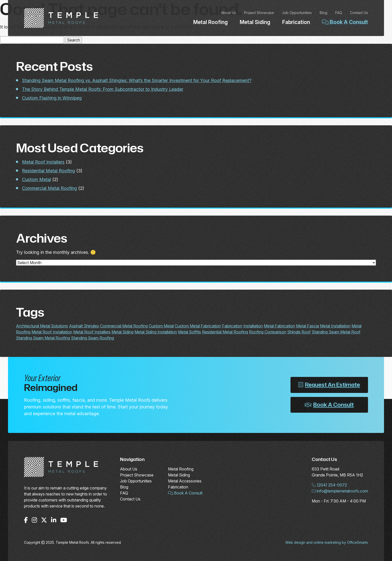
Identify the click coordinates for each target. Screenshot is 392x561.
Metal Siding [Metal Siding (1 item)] (122, 332)
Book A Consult (345, 22)
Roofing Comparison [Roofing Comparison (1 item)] (268, 332)
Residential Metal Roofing (48, 171)
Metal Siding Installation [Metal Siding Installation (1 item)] (156, 332)
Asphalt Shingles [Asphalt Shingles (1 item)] (84, 326)
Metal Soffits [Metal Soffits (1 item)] (189, 332)
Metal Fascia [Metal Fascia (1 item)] (307, 326)
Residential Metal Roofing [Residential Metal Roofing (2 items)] (225, 332)
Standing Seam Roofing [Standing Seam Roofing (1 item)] (92, 338)
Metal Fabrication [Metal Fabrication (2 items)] (279, 326)
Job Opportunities (297, 13)
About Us (228, 13)
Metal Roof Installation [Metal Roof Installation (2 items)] (52, 332)
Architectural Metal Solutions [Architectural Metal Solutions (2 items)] (42, 326)
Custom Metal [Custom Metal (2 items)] (161, 326)
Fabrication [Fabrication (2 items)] (232, 326)
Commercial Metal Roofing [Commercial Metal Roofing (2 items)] (124, 326)
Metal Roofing (210, 22)
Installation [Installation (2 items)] (253, 326)
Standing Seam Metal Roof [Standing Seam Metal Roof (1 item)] (336, 332)
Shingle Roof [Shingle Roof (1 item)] (299, 332)
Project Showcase (259, 13)
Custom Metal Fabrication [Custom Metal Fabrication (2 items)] (198, 326)
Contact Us (359, 13)
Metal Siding (255, 22)
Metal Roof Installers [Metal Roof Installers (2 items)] (92, 332)
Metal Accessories (185, 481)
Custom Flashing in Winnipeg (52, 98)
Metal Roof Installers (43, 162)
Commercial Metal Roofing (49, 188)
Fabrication (296, 22)
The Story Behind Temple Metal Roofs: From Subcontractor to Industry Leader (103, 89)
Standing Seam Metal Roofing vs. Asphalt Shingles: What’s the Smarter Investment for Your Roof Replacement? (137, 80)
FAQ (339, 13)
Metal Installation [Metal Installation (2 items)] (335, 326)
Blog (323, 13)
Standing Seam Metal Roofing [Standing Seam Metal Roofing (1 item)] (43, 338)
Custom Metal (36, 179)
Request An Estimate (329, 385)
